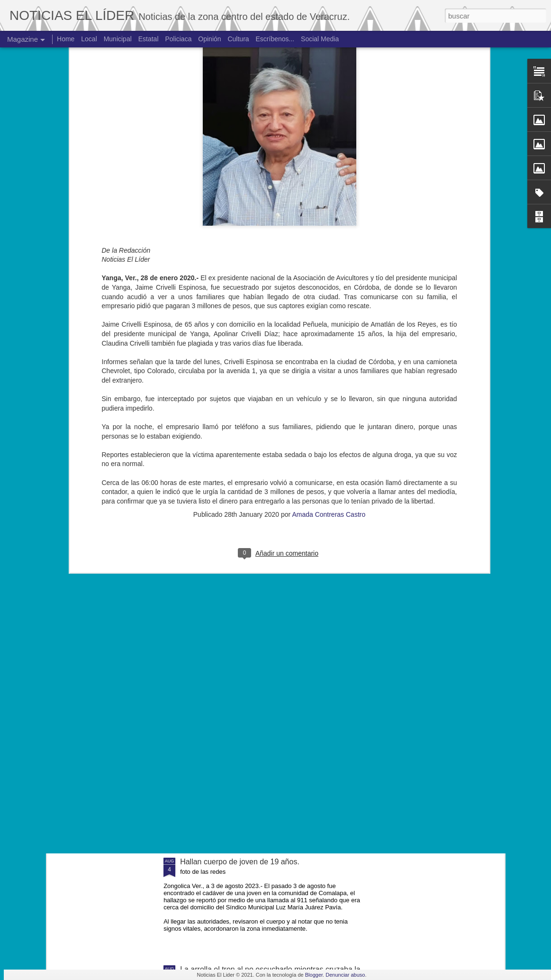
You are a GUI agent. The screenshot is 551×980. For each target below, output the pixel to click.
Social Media (320, 39)
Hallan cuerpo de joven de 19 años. (240, 862)
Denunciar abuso (345, 975)
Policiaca (178, 39)
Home (66, 39)
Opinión (209, 39)
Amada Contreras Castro (329, 326)
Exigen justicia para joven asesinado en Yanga (258, 754)
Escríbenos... (275, 39)
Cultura (238, 39)
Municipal (118, 39)
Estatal (149, 39)
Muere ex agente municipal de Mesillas (246, 646)
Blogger (314, 975)
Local (89, 39)
